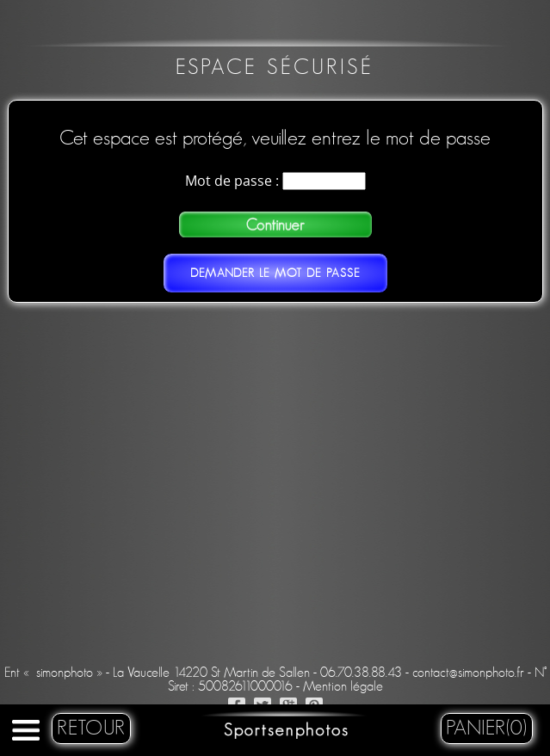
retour (91, 728)
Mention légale (343, 686)
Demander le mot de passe (275, 273)
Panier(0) (487, 728)
